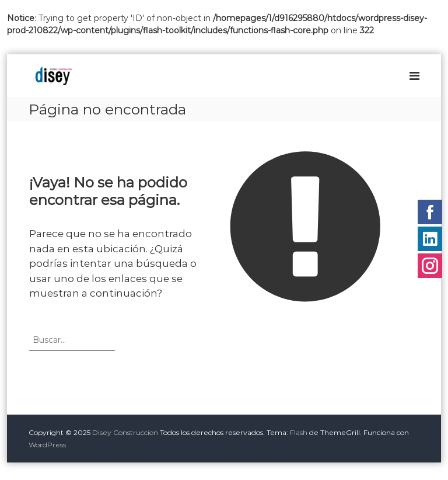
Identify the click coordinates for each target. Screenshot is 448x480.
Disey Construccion (125, 432)
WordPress (47, 445)
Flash (299, 432)
